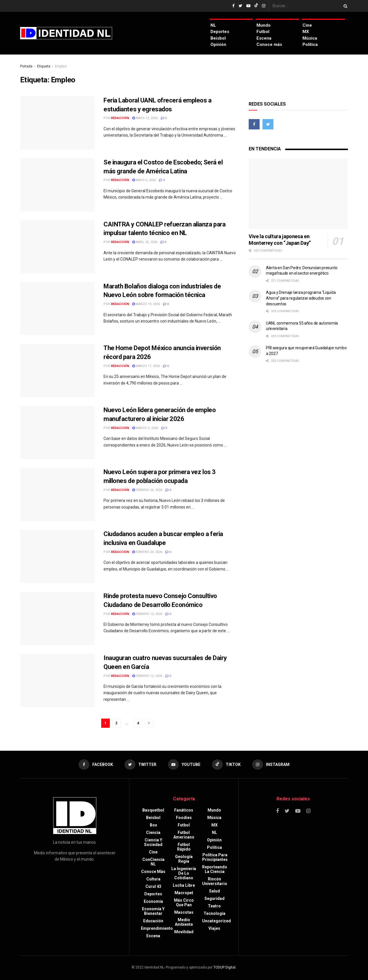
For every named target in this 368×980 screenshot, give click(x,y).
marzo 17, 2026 (146, 366)
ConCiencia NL (153, 862)
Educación (153, 921)
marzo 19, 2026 (146, 304)
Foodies (184, 818)
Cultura (153, 879)
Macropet (184, 893)
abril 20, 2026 (145, 242)
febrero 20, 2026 (147, 552)
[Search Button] (344, 6)
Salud (214, 891)
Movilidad (184, 932)
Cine (307, 25)
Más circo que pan (184, 903)
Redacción (120, 118)
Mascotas (184, 912)
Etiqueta (44, 66)
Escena (264, 38)
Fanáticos (184, 810)
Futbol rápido (184, 847)
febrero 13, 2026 (147, 614)
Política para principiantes (215, 857)
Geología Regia (184, 859)
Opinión (218, 44)
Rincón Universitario (215, 881)
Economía (153, 901)
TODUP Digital (224, 967)
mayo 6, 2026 (144, 180)
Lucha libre (184, 885)
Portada (26, 66)
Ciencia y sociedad (153, 842)
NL (213, 25)
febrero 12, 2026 (147, 676)
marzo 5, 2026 (145, 428)
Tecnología (214, 913)
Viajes (214, 928)
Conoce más (269, 44)
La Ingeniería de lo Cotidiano (184, 873)
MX (306, 32)
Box (153, 825)
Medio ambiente (184, 922)
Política (310, 44)
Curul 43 (153, 886)
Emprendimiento (157, 928)
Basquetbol (153, 810)
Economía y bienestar (153, 911)
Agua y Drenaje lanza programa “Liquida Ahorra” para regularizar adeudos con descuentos (301, 298)
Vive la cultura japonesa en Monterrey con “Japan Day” (280, 240)
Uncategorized (216, 921)
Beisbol (218, 38)
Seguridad (214, 899)
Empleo (61, 66)
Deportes (220, 32)
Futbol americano (184, 835)
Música (310, 38)
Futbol (263, 32)
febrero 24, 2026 (147, 490)
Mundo (263, 25)
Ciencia (153, 832)
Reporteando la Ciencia (215, 869)
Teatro (214, 906)
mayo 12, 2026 (145, 118)
